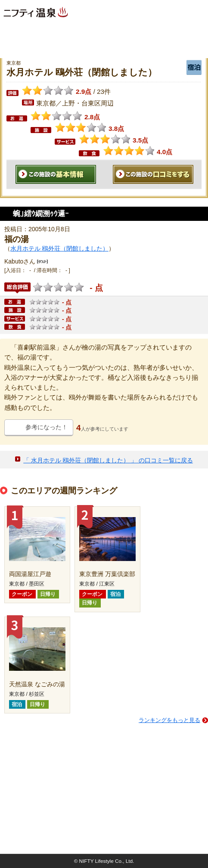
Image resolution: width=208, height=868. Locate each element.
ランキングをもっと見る (169, 720)
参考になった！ (47, 427)
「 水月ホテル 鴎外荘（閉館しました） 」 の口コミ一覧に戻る (108, 460)
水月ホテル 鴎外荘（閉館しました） (59, 248)
